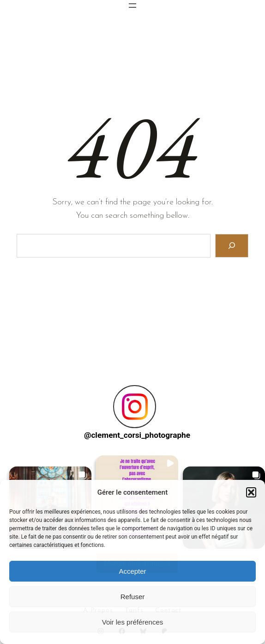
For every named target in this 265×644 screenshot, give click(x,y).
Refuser (133, 597)
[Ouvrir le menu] (132, 6)
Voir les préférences (133, 622)
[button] (251, 492)
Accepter (132, 571)
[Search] (232, 246)
